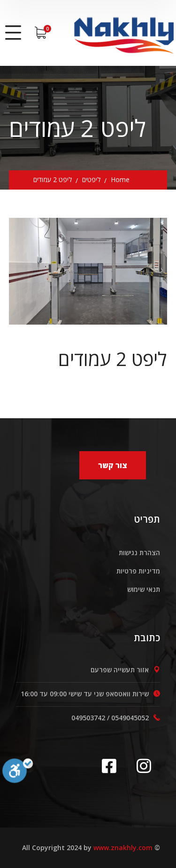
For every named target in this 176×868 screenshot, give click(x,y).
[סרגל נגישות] (18, 778)
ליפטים (91, 179)
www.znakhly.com (123, 848)
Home (120, 179)
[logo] (123, 32)
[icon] (112, 766)
